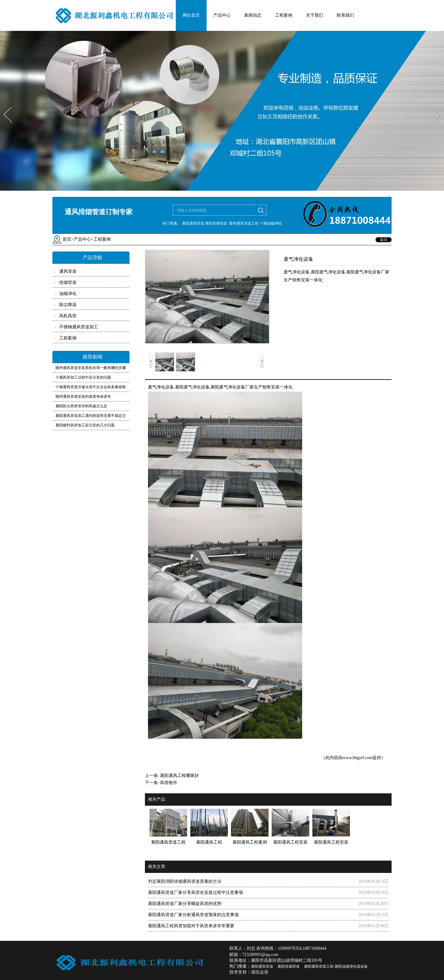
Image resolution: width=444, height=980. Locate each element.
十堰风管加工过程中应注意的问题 (83, 377)
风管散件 (169, 783)
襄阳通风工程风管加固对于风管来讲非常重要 (191, 926)
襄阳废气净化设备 (192, 387)
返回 (384, 240)
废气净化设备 (161, 387)
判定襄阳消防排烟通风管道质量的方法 (185, 881)
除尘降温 (68, 305)
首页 (67, 239)
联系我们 (345, 15)
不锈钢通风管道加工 (79, 327)
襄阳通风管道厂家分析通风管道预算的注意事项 (193, 915)
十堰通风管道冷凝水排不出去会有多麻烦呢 (91, 387)
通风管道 (68, 271)
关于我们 (314, 15)
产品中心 (222, 15)
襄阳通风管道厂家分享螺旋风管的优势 (185, 904)
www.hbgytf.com (358, 758)
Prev (4, 105)
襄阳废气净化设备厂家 (232, 387)
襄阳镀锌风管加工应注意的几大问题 (85, 425)
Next (433, 105)
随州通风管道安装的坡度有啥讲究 (83, 397)
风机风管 (68, 316)
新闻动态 (253, 15)
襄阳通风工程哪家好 (179, 776)
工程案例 (284, 15)
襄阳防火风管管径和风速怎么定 (81, 406)
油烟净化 (68, 294)
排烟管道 (68, 282)
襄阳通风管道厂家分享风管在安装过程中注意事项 (195, 893)
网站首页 (191, 15)
